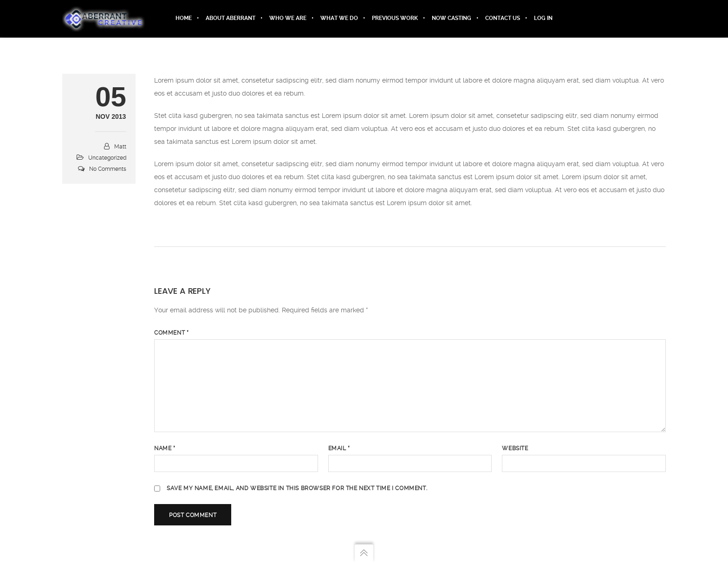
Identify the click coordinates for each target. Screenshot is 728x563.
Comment (171, 333)
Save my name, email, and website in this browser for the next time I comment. (297, 489)
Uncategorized (107, 158)
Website (515, 449)
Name (165, 449)
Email (339, 449)
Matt (120, 147)
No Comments (108, 169)
